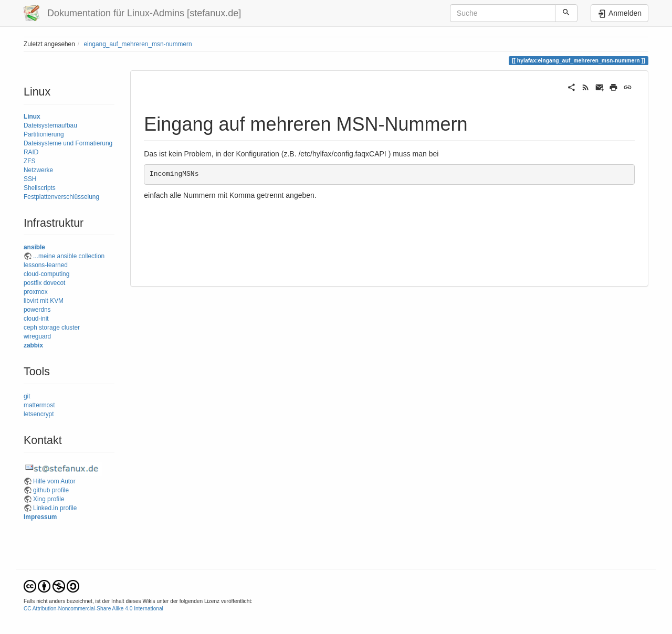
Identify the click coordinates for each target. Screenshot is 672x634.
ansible (34, 247)
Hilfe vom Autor (54, 481)
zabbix (33, 345)
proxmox (36, 292)
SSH (30, 179)
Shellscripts (40, 188)
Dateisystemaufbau (50, 125)
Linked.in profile (55, 508)
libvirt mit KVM (44, 301)
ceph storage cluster (52, 327)
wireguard (37, 336)
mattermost (39, 405)
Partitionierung (44, 134)
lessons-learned (46, 265)
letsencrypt (39, 414)
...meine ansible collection (69, 256)
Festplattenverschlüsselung (61, 197)
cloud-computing (46, 274)
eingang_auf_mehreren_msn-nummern (138, 44)
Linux (32, 117)
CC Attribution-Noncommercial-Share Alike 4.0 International (93, 609)
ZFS (29, 161)
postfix (33, 283)
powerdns (37, 310)
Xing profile (49, 499)
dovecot (55, 283)
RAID (31, 152)
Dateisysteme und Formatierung (68, 143)
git (27, 396)
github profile (51, 490)
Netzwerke (38, 170)
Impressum (40, 517)
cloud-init (36, 319)
